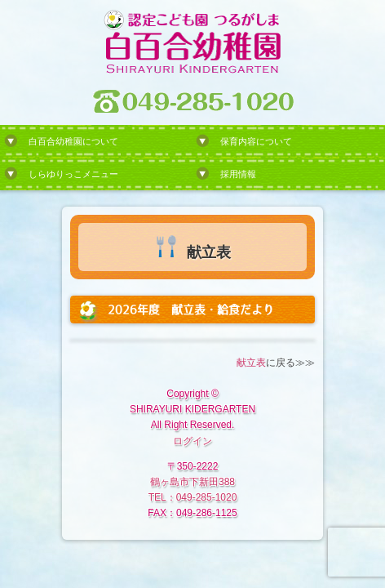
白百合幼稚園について (73, 141)
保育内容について (256, 141)
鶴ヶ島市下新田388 (192, 482)
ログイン (192, 441)
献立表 (251, 363)
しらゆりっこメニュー (73, 174)
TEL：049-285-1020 (193, 497)
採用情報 (238, 174)
